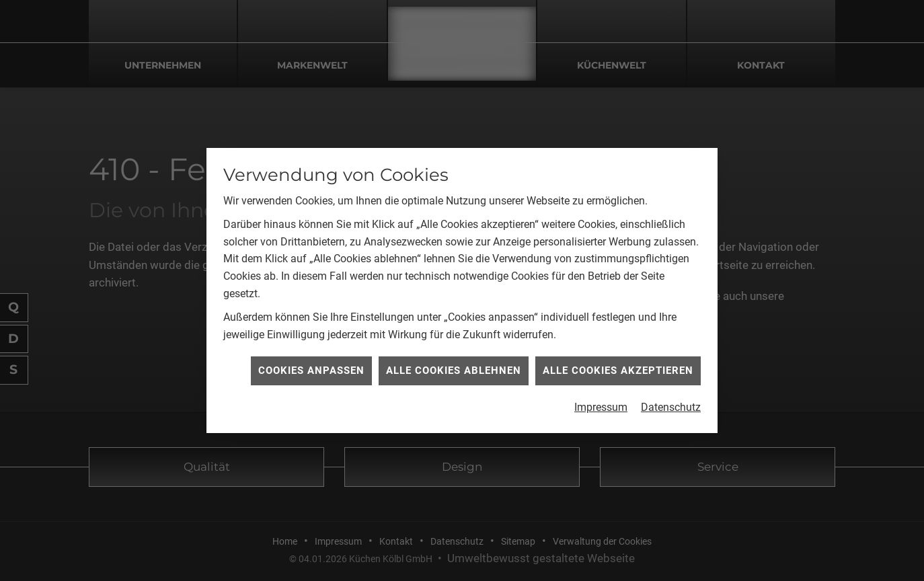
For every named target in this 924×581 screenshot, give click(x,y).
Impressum (601, 406)
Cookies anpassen (311, 370)
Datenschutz (671, 406)
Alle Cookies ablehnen (454, 370)
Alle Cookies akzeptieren (618, 370)
